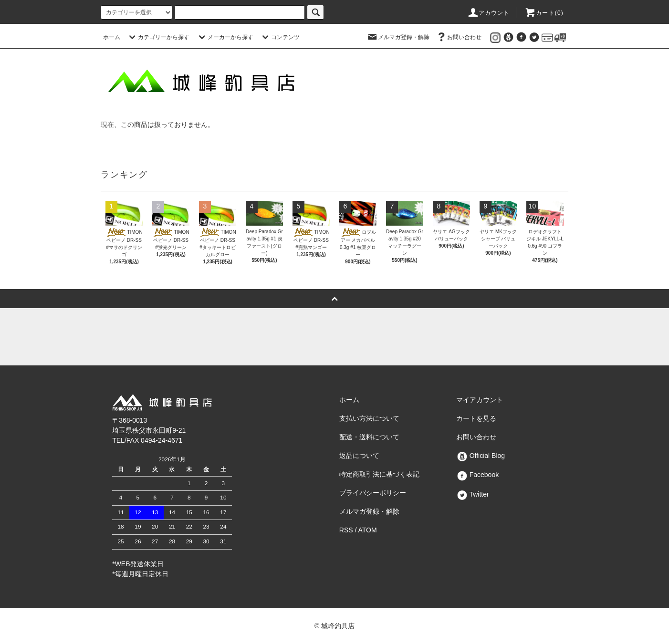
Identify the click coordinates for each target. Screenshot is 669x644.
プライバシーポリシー (373, 493)
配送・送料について (369, 437)
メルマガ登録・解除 (398, 37)
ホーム (112, 37)
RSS (346, 530)
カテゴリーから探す (158, 37)
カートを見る (476, 418)
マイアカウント (480, 400)
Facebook (477, 475)
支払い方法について (369, 418)
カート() (544, 13)
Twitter (473, 494)
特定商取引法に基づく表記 (379, 474)
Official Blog (481, 456)
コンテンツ (280, 37)
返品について (359, 456)
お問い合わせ (459, 37)
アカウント (489, 13)
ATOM (368, 530)
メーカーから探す (225, 37)
